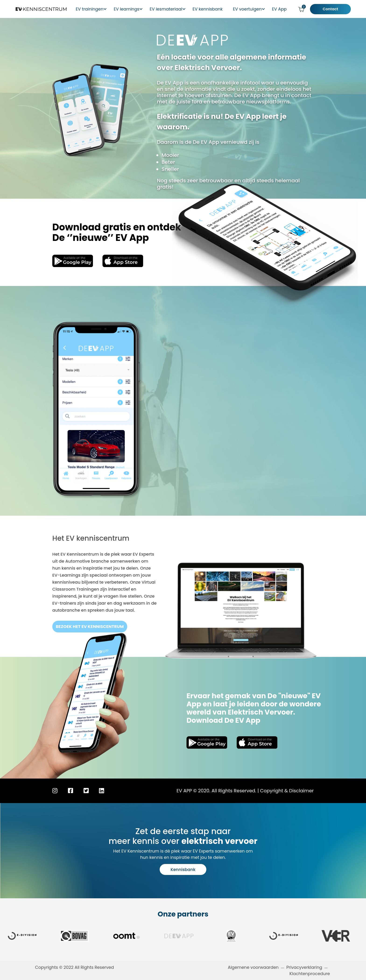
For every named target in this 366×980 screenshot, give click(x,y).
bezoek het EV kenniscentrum (90, 626)
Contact (334, 9)
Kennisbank (183, 869)
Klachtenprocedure (310, 974)
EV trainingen (91, 9)
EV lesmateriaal (170, 9)
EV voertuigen (251, 9)
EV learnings (129, 9)
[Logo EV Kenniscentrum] (38, 9)
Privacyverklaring (304, 967)
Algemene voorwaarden (253, 967)
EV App (284, 9)
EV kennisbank (213, 9)
